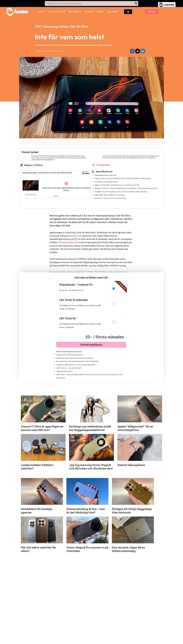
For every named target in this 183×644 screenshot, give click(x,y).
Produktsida (101, 165)
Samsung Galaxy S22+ (69, 242)
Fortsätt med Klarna (91, 345)
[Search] (136, 3)
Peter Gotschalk (43, 51)
